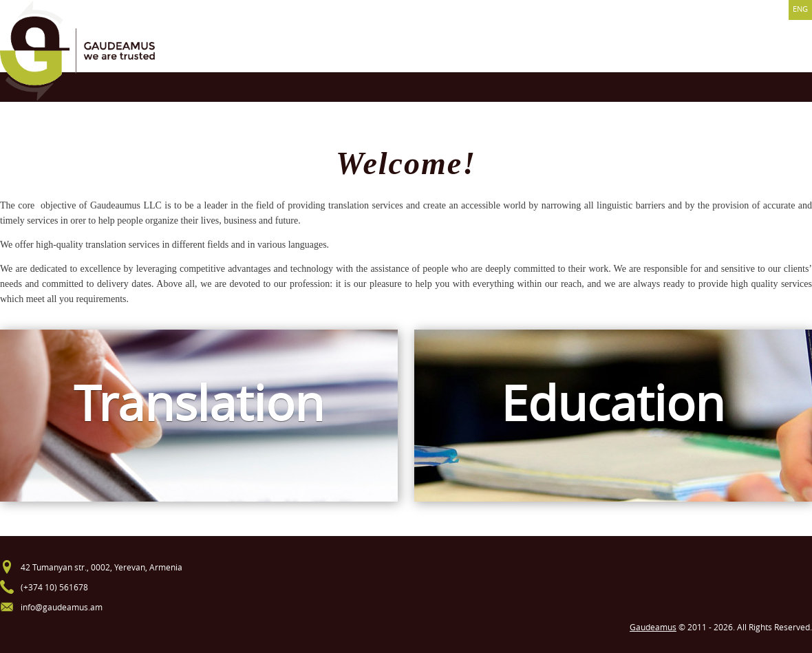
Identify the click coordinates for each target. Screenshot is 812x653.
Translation (199, 403)
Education (613, 403)
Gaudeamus (653, 627)
